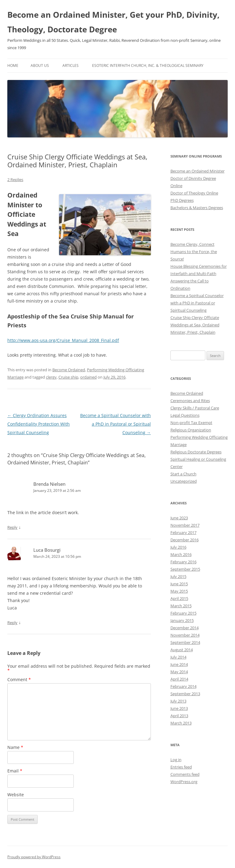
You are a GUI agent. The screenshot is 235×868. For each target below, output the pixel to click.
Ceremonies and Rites (190, 401)
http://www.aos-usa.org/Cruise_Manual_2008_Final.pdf (63, 340)
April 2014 (179, 679)
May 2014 (179, 672)
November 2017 (185, 525)
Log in (176, 760)
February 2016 (183, 562)
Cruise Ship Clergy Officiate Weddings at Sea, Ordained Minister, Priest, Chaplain (195, 325)
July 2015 (178, 576)
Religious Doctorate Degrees (196, 452)
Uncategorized (184, 481)
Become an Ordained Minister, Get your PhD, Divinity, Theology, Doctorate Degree (113, 22)
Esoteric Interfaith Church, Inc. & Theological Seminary (148, 65)
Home (13, 65)
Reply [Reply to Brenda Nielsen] (12, 527)
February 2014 (183, 686)
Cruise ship (68, 377)
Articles (71, 65)
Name (15, 747)
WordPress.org (184, 782)
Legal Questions (185, 415)
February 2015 (183, 613)
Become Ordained (69, 370)
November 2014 (185, 635)
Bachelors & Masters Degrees (197, 208)
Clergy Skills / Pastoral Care (195, 408)
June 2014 (179, 664)
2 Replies (15, 180)
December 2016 (185, 540)
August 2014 (182, 650)
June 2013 (179, 708)
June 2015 (179, 584)
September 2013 (185, 694)
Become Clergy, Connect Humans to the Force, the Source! (194, 252)
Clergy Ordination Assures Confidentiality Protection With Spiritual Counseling (39, 424)
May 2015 (179, 591)
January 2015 (182, 620)
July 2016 (178, 547)
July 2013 (178, 701)
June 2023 (179, 518)
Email (15, 771)
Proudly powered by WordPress (34, 857)
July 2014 (178, 657)
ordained (88, 377)
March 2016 (181, 554)
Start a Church (183, 474)
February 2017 (183, 532)
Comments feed (185, 774)
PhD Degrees (182, 200)
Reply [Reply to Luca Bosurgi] (12, 623)
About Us (40, 65)
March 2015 (181, 606)
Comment (19, 679)
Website (16, 795)
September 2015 (185, 569)
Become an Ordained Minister (198, 171)
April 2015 (179, 598)
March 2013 (181, 723)
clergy (51, 377)
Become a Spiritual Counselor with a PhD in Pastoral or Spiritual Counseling (116, 424)
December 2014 (185, 628)
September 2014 (185, 642)
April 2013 (179, 716)
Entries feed (181, 767)
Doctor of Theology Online (194, 193)
